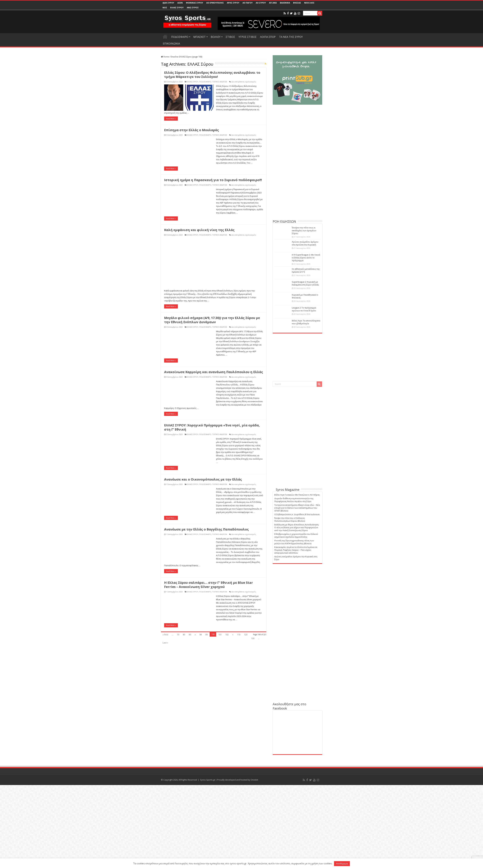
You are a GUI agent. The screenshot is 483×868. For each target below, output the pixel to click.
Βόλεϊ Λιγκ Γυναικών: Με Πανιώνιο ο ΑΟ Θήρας (297, 495)
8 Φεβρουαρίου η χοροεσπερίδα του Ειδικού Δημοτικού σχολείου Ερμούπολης (296, 535)
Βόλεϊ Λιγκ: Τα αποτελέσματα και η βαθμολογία (306, 322)
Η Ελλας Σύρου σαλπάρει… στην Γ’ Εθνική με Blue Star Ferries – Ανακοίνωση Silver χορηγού (209, 788)
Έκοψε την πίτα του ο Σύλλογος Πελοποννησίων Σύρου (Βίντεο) (290, 519)
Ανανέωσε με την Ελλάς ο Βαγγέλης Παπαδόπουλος (206, 733)
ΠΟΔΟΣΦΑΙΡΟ (180, 37)
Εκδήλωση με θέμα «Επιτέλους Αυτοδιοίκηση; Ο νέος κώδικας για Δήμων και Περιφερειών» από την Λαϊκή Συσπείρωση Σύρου (297, 527)
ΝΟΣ (165, 8)
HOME (165, 37)
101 (220, 838)
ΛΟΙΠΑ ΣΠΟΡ (268, 37)
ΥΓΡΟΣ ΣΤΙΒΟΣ (248, 37)
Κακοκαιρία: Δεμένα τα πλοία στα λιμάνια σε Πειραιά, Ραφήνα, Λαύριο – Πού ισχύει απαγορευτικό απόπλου (296, 550)
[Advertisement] (297, 195)
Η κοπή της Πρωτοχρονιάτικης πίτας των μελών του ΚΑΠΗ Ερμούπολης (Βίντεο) (294, 542)
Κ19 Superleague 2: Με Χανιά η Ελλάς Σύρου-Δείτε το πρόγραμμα (306, 258)
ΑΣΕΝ (180, 3)
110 (239, 838)
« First (165, 838)
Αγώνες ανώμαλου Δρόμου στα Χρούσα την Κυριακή (305, 243)
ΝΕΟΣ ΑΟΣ (309, 3)
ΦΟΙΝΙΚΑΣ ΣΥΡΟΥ (194, 3)
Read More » (171, 119)
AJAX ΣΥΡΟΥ (168, 3)
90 (190, 838)
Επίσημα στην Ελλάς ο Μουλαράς (192, 130)
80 (184, 838)
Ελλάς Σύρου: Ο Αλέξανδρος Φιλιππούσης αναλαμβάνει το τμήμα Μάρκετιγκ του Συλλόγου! (212, 75)
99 (206, 838)
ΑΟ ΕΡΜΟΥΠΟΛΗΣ (215, 3)
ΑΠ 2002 (273, 3)
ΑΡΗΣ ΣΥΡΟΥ (233, 3)
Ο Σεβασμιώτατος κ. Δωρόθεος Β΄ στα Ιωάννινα (297, 514)
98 (201, 838)
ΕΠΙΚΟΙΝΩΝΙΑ (171, 44)
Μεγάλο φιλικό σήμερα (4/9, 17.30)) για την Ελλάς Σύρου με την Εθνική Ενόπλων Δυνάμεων (212, 523)
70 (178, 838)
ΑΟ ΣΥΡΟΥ (261, 3)
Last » (165, 846)
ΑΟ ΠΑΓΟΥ (248, 3)
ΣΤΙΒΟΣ (230, 37)
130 (253, 842)
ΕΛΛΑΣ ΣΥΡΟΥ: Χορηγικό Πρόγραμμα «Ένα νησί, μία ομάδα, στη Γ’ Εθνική (212, 631)
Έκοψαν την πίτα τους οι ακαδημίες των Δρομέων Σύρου (304, 230)
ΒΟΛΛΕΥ (216, 37)
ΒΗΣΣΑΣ (297, 3)
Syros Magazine (288, 490)
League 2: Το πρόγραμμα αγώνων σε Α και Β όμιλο (304, 309)
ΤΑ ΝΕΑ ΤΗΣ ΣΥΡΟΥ (291, 37)
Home (165, 57)
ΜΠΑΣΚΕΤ (200, 37)
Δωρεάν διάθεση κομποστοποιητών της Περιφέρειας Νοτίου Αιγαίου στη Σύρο (294, 500)
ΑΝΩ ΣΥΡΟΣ (193, 8)
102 (227, 838)
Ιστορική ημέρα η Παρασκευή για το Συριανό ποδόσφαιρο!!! (213, 180)
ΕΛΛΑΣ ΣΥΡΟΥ (177, 8)
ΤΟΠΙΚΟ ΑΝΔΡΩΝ (220, 82)
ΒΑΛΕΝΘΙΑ (285, 3)
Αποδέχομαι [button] (342, 864)
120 (246, 838)
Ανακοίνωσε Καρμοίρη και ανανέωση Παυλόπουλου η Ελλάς (214, 575)
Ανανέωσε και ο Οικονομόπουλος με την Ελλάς (203, 683)
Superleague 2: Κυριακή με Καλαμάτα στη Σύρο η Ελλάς (305, 283)
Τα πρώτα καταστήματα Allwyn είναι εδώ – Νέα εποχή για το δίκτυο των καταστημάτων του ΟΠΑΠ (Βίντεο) (297, 508)
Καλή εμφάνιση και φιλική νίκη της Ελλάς (199, 230)
